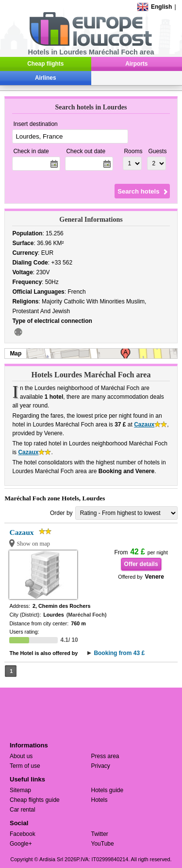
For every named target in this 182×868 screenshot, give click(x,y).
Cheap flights (45, 64)
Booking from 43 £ (119, 653)
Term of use (25, 766)
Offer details (141, 564)
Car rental (23, 810)
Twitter (100, 834)
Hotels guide (108, 790)
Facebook (23, 834)
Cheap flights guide (35, 800)
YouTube (103, 844)
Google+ (21, 844)
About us (21, 756)
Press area (105, 756)
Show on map (33, 544)
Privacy (101, 766)
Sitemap (20, 790)
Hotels (99, 800)
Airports (136, 64)
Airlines (46, 78)
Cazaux (144, 425)
